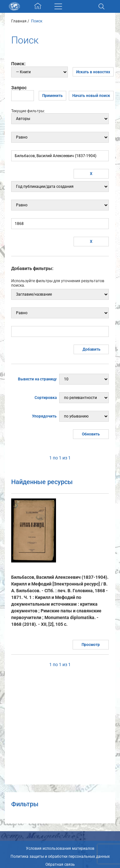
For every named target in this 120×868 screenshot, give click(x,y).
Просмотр (91, 645)
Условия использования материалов (60, 848)
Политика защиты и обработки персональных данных (60, 856)
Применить (52, 96)
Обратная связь (60, 864)
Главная (19, 21)
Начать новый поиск (91, 96)
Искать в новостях (93, 72)
